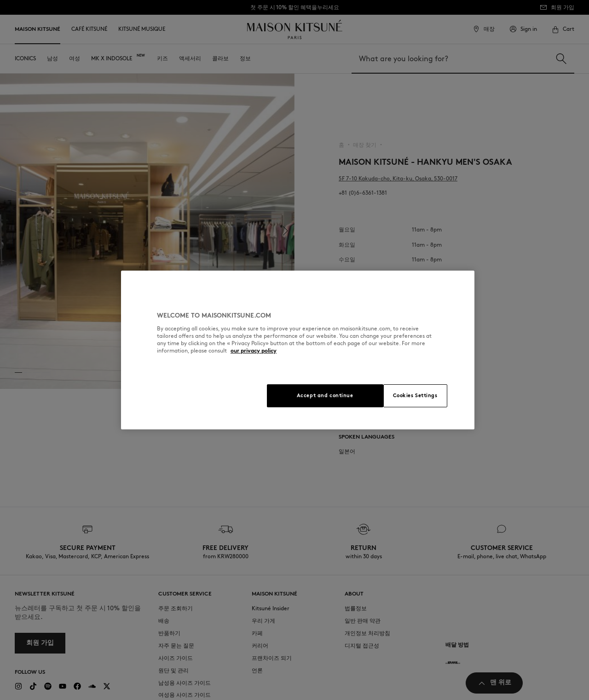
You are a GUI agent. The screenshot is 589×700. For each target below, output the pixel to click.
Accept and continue (325, 395)
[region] (298, 350)
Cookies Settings (415, 395)
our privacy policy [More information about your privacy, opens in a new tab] (254, 350)
